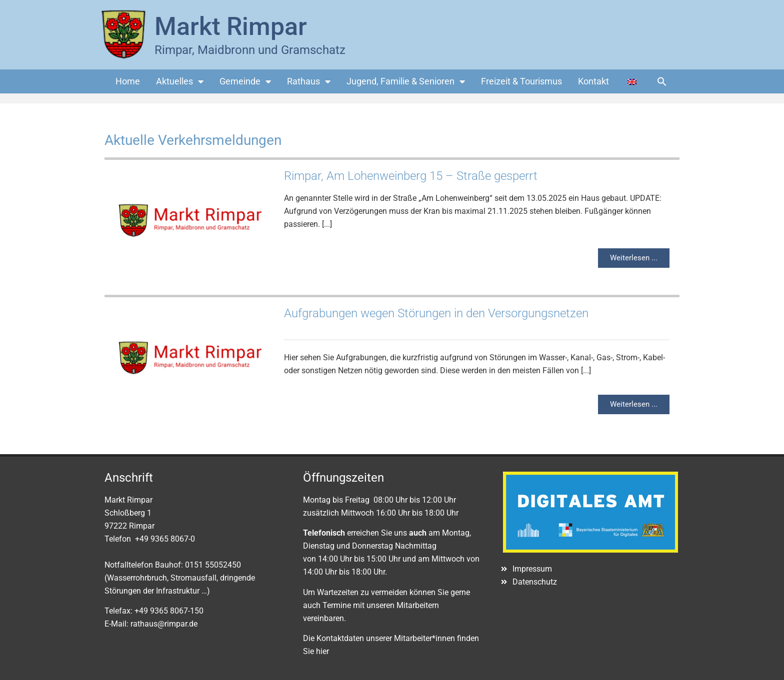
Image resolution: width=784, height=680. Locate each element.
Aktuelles (180, 81)
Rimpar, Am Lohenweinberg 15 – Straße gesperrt (411, 176)
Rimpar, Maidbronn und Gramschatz (250, 50)
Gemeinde (245, 81)
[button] (662, 81)
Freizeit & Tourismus (521, 81)
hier (322, 651)
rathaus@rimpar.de (164, 624)
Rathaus (309, 81)
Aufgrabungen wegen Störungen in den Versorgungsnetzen (436, 313)
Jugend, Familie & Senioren (406, 81)
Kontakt (593, 81)
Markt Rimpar (231, 26)
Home (128, 81)
